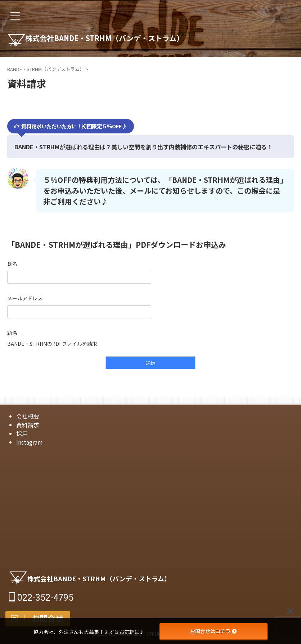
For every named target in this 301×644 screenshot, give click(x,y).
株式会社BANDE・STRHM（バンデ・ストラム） (120, 39)
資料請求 (28, 425)
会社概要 (28, 416)
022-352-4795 (41, 598)
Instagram (30, 442)
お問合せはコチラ (214, 631)
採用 (22, 433)
